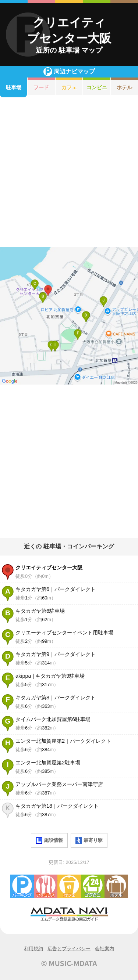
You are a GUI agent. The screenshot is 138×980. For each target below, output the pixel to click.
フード (41, 87)
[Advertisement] (69, 172)
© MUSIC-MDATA (69, 963)
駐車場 (14, 87)
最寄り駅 (89, 840)
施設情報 (49, 840)
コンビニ (97, 87)
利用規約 (33, 949)
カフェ (69, 87)
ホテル (116, 886)
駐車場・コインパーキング (22, 886)
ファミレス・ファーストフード (46, 886)
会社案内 (105, 949)
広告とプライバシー (69, 949)
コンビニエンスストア (93, 886)
